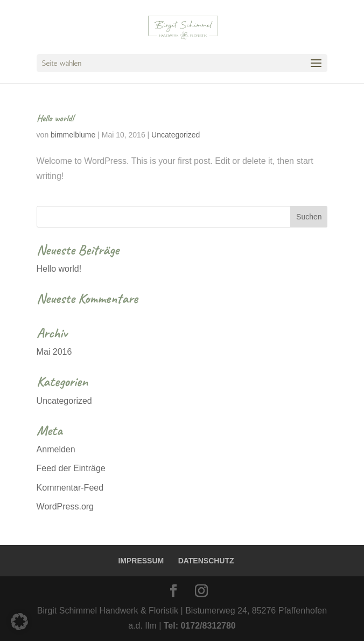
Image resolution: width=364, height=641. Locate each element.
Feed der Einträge (71, 468)
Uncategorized (176, 135)
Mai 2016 (54, 352)
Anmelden (56, 449)
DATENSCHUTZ (206, 561)
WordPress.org (65, 506)
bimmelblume (73, 135)
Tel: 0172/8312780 (200, 626)
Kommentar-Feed (70, 488)
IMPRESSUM (141, 561)
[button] (19, 622)
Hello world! (55, 118)
